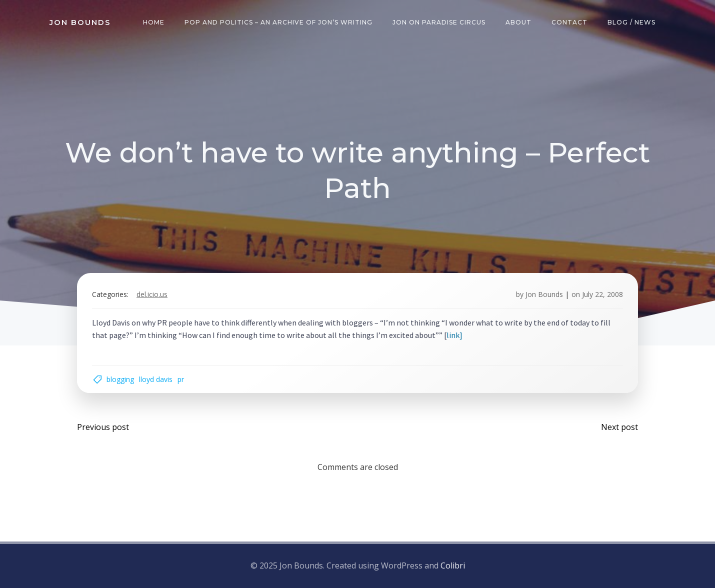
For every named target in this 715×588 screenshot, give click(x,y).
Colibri (453, 565)
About (518, 22)
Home (154, 22)
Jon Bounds (544, 294)
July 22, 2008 (602, 294)
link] (454, 335)
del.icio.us (152, 294)
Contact (569, 22)
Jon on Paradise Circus (439, 22)
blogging (120, 379)
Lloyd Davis (156, 379)
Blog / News (631, 22)
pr (181, 379)
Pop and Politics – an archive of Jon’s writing (278, 22)
